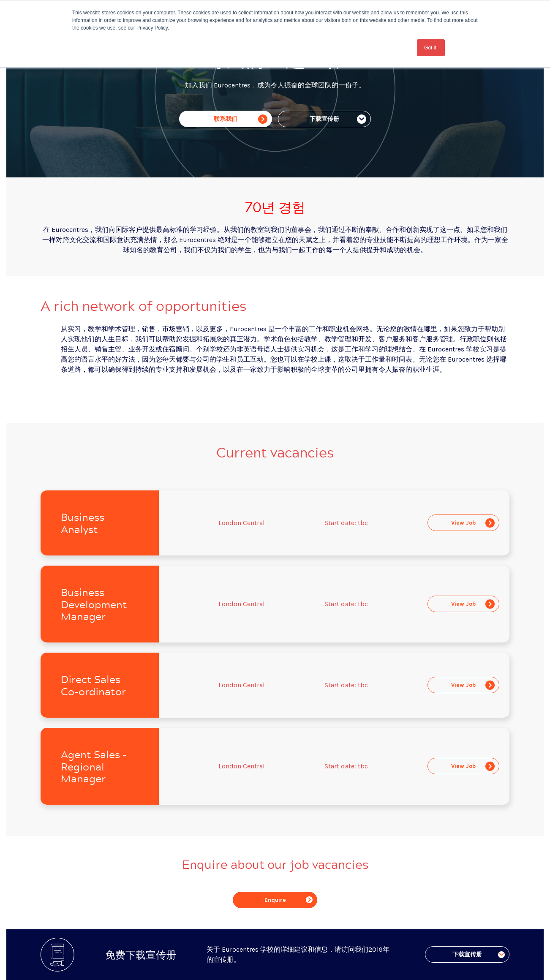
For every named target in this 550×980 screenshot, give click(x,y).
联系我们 (241, 119)
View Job (473, 523)
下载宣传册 (338, 119)
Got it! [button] (431, 48)
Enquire (289, 900)
